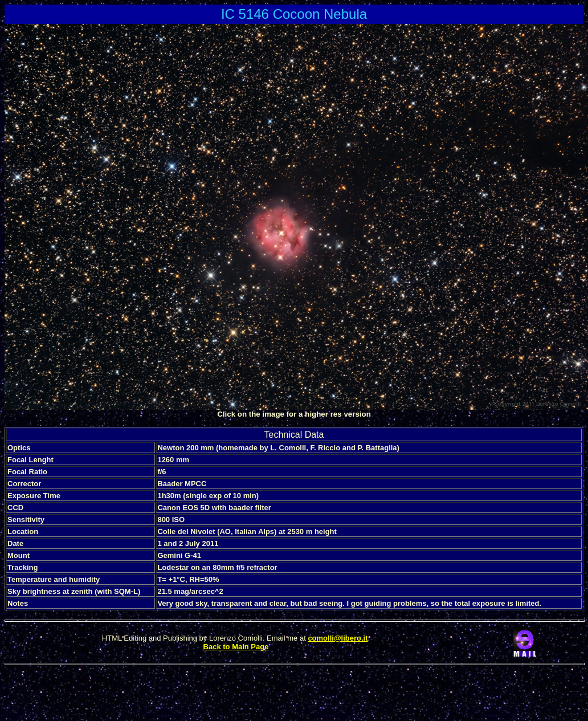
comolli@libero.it (338, 638)
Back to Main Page (236, 647)
